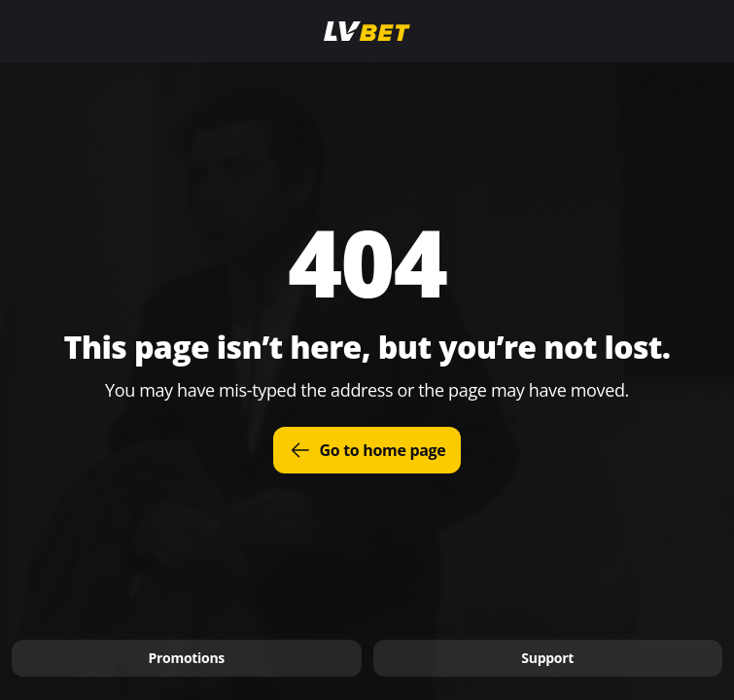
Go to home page (367, 450)
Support (547, 658)
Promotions (186, 658)
